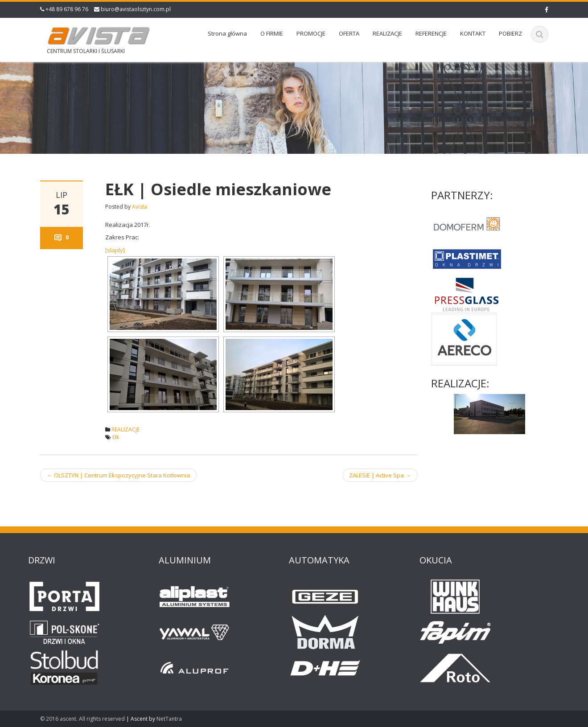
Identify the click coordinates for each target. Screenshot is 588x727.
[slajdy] (115, 250)
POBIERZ (510, 33)
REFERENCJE (431, 33)
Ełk (116, 437)
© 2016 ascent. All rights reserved (82, 719)
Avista (140, 207)
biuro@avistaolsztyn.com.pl (136, 9)
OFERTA (349, 33)
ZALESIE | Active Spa (380, 475)
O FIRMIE (272, 33)
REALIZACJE (387, 33)
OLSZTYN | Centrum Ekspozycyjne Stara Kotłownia (118, 475)
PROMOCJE (311, 33)
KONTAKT (473, 33)
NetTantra (169, 719)
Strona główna (227, 33)
